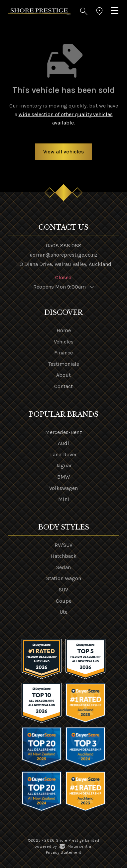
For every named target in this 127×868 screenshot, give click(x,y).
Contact (63, 386)
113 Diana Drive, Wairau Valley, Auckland (64, 264)
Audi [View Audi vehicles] (63, 443)
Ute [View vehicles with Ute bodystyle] (63, 612)
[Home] (39, 11)
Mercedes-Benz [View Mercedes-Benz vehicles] (64, 432)
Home (64, 330)
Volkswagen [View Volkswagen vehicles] (63, 488)
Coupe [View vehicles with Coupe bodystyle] (64, 601)
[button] (84, 11)
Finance (63, 353)
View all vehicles (63, 152)
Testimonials (64, 364)
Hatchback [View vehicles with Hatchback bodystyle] (64, 556)
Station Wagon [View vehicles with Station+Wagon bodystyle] (64, 578)
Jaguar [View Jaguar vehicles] (64, 465)
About (63, 375)
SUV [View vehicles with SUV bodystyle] (63, 590)
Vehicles (64, 342)
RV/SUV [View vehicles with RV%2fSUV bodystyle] (63, 545)
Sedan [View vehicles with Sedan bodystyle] (63, 567)
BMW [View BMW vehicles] (63, 477)
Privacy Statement (64, 852)
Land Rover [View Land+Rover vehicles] (63, 454)
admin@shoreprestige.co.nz (64, 255)
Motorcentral (76, 846)
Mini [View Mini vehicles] (64, 499)
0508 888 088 (64, 245)
